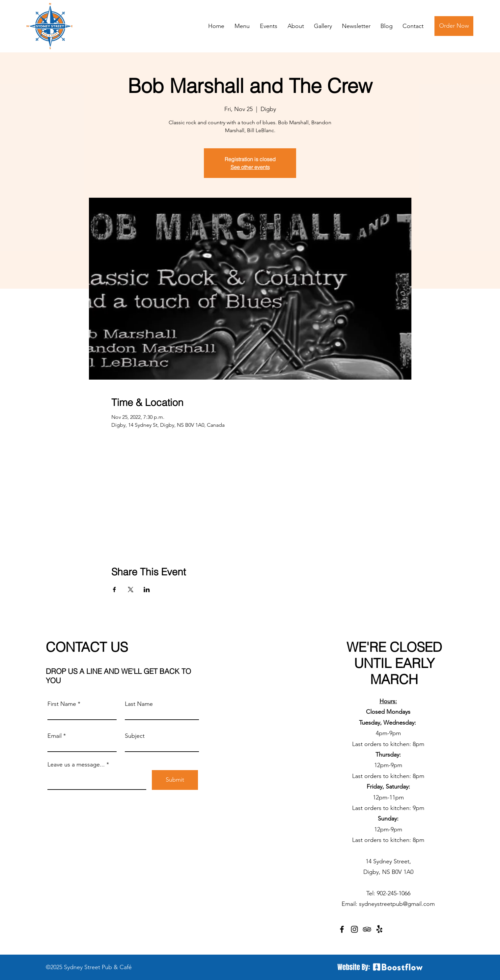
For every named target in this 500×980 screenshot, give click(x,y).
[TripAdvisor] (367, 929)
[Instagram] (354, 929)
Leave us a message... (76, 764)
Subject (135, 736)
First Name (62, 704)
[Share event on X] (131, 590)
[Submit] (175, 780)
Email (55, 736)
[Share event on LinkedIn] (147, 590)
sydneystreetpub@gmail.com (397, 904)
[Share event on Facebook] (114, 590)
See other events (250, 167)
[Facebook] (342, 929)
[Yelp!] (379, 929)
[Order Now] (454, 26)
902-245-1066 (394, 893)
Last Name (139, 704)
